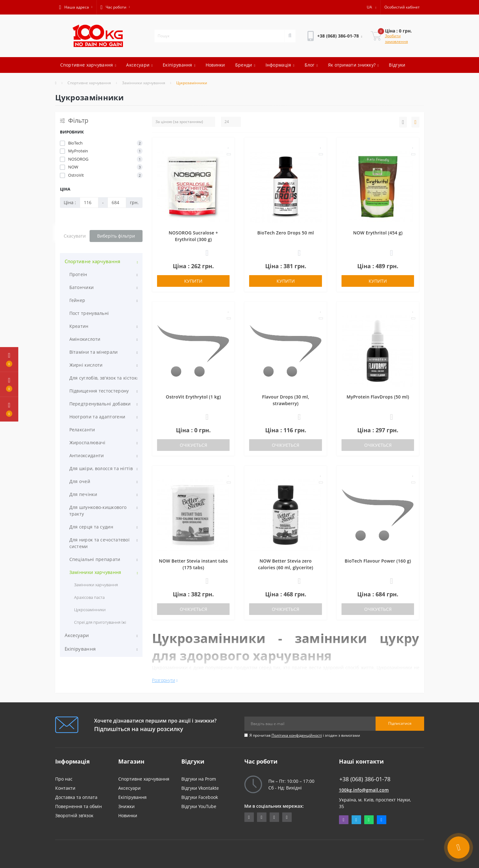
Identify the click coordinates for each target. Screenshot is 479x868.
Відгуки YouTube (199, 806)
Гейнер (77, 300)
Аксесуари (139, 65)
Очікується (193, 445)
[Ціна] (89, 203)
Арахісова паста (90, 597)
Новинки (215, 65)
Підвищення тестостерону (99, 391)
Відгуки (397, 65)
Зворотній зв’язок (74, 815)
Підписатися (400, 723)
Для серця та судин (91, 527)
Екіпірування (179, 65)
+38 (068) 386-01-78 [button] (365, 779)
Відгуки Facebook (200, 797)
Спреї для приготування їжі (100, 622)
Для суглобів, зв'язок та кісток (103, 378)
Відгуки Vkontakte (200, 788)
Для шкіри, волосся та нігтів (101, 468)
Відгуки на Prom (199, 779)
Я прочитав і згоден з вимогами (305, 735)
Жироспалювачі (88, 443)
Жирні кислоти (86, 365)
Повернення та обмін (79, 806)
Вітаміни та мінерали (94, 352)
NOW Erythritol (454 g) (378, 233)
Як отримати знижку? (353, 65)
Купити (193, 281)
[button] (76, 7)
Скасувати (75, 236)
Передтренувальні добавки (100, 404)
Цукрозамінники (90, 610)
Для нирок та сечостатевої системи (100, 543)
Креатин (79, 326)
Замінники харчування (144, 83)
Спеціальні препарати (95, 559)
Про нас (64, 779)
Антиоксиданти (87, 455)
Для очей (80, 481)
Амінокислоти (85, 339)
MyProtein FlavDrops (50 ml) (378, 397)
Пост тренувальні (89, 313)
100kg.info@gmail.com (364, 790)
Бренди (245, 65)
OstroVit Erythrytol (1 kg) (193, 397)
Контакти (65, 788)
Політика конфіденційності (297, 735)
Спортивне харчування (88, 65)
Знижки (126, 806)
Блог (311, 65)
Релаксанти (82, 430)
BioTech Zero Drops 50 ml (286, 233)
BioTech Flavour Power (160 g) (378, 561)
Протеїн (78, 274)
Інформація (280, 65)
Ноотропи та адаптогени (97, 417)
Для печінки (83, 494)
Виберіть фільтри (116, 236)
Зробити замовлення (397, 39)
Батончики (82, 287)
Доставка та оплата (76, 797)
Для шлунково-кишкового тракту (98, 511)
